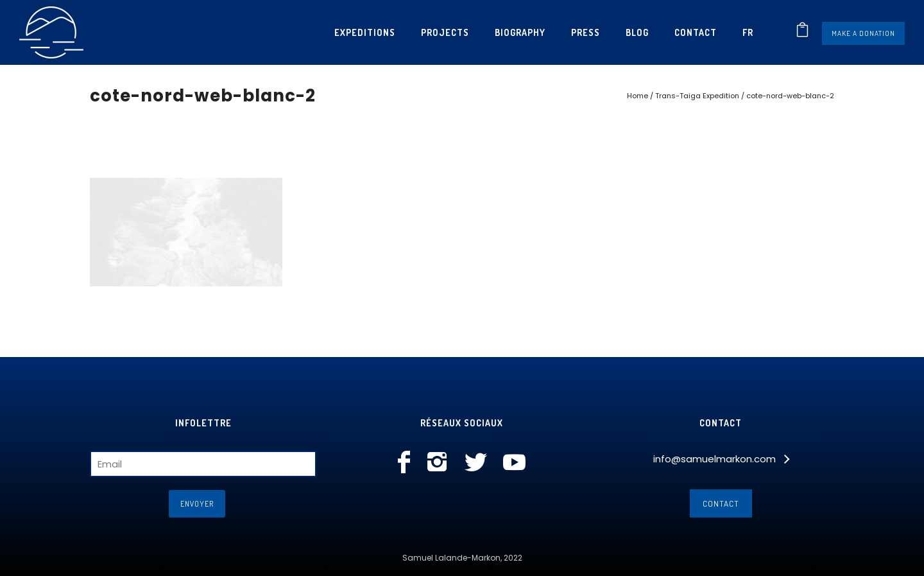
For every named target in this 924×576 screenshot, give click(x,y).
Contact (696, 32)
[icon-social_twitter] (479, 463)
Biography (520, 32)
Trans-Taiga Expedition (697, 96)
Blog (637, 32)
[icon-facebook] (407, 463)
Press (586, 32)
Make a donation (863, 33)
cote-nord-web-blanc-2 (790, 96)
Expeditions (365, 32)
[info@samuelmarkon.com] (721, 459)
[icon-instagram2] (441, 463)
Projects (445, 32)
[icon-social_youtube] (514, 463)
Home (637, 96)
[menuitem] (748, 32)
